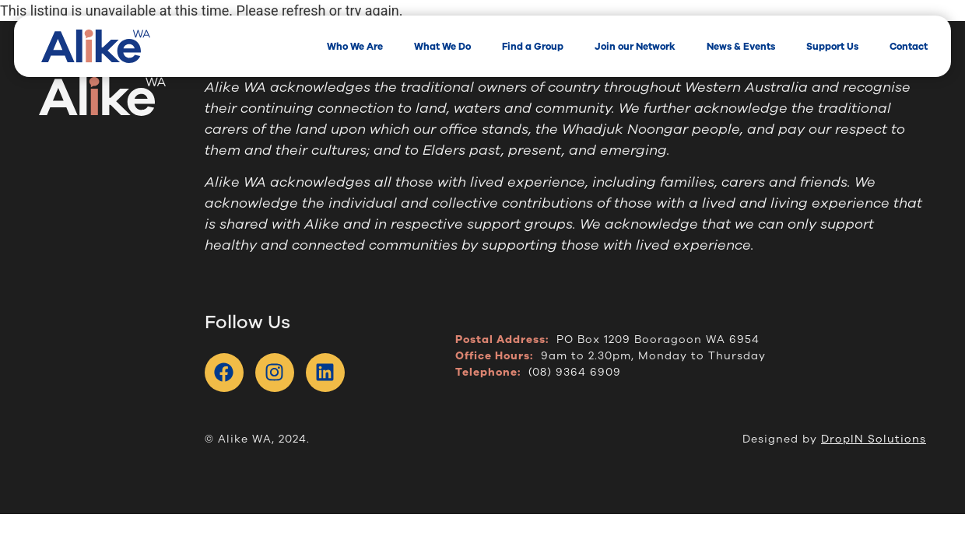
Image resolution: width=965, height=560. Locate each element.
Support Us (832, 47)
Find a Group (533, 47)
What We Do (442, 47)
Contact (909, 47)
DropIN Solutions (874, 439)
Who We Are (355, 47)
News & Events (741, 47)
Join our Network (635, 47)
